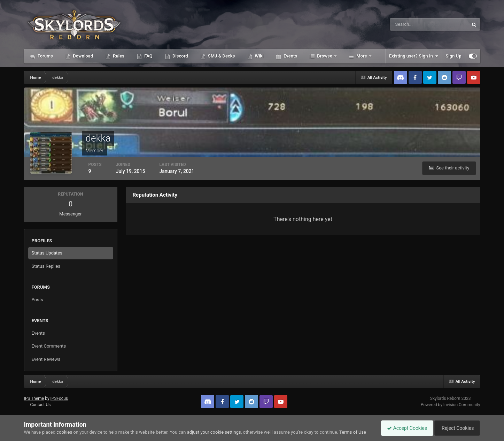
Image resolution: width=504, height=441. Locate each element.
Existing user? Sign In (414, 56)
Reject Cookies (456, 428)
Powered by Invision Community (451, 405)
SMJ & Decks (221, 56)
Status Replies (46, 266)
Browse (325, 56)
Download (82, 56)
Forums (45, 56)
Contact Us (40, 405)
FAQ (148, 56)
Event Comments (49, 346)
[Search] (408, 24)
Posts (37, 300)
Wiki (258, 56)
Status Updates (47, 253)
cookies (64, 432)
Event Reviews (46, 359)
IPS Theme (34, 398)
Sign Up (453, 56)
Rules (118, 56)
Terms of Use (353, 432)
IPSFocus (59, 398)
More (362, 56)
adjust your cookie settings (214, 432)
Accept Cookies (404, 428)
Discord (180, 56)
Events (290, 56)
